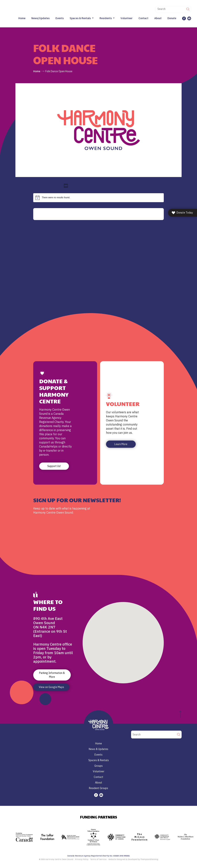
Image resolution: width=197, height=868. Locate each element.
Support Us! (54, 466)
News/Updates (40, 18)
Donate (172, 18)
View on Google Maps (51, 687)
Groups (98, 766)
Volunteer (127, 18)
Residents (106, 18)
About (158, 18)
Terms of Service (98, 859)
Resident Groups (98, 788)
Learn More (121, 444)
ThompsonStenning (149, 859)
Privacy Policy (82, 859)
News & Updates (98, 749)
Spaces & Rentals (80, 18)
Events (60, 18)
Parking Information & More (52, 675)
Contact (143, 18)
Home (22, 18)
